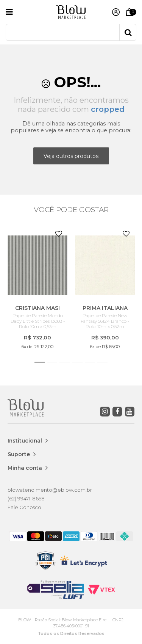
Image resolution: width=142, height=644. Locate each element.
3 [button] (65, 362)
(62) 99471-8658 (26, 498)
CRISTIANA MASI (37, 308)
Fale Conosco (24, 507)
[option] (37, 288)
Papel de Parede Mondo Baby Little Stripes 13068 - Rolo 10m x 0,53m (38, 321)
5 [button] (90, 362)
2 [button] (52, 362)
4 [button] (77, 362)
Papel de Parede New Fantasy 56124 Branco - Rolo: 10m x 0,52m (105, 321)
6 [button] (102, 362)
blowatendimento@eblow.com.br (50, 490)
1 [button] (40, 362)
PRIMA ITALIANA (105, 308)
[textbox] (71, 32)
